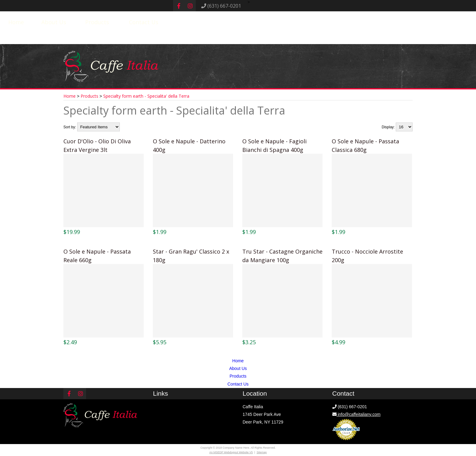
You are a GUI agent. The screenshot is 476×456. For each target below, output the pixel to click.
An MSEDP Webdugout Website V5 (231, 452)
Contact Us (144, 22)
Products (97, 22)
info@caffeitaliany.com (357, 414)
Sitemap (262, 452)
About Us (54, 22)
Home (16, 22)
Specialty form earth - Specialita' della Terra (146, 96)
